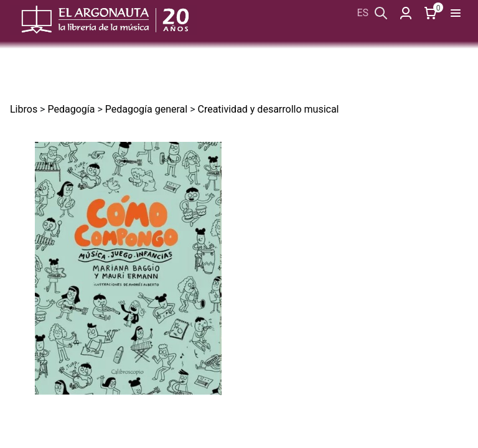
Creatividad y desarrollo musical (268, 109)
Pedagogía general (146, 109)
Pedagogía (71, 109)
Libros (24, 109)
